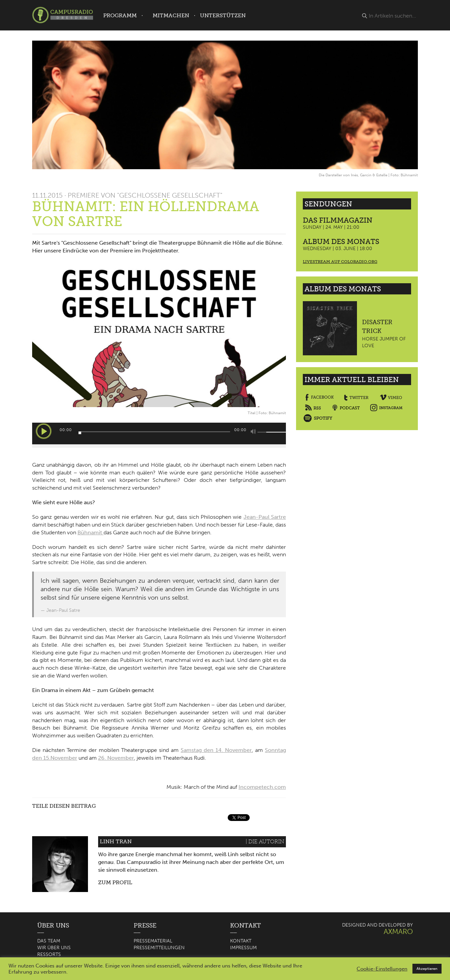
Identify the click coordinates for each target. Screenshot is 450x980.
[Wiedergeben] (44, 431)
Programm (120, 15)
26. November (116, 758)
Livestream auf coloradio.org (340, 262)
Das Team (49, 941)
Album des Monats (341, 241)
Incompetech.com (262, 787)
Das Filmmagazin (338, 220)
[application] (159, 433)
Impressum (243, 948)
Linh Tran (116, 841)
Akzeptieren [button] (427, 969)
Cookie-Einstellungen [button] (382, 969)
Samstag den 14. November (216, 750)
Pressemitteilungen (159, 948)
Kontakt (241, 941)
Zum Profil (115, 882)
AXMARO (398, 931)
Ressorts (49, 954)
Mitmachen (171, 15)
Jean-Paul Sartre (265, 517)
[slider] (154, 432)
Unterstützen (223, 15)
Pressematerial (153, 941)
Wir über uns (54, 948)
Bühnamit (91, 532)
